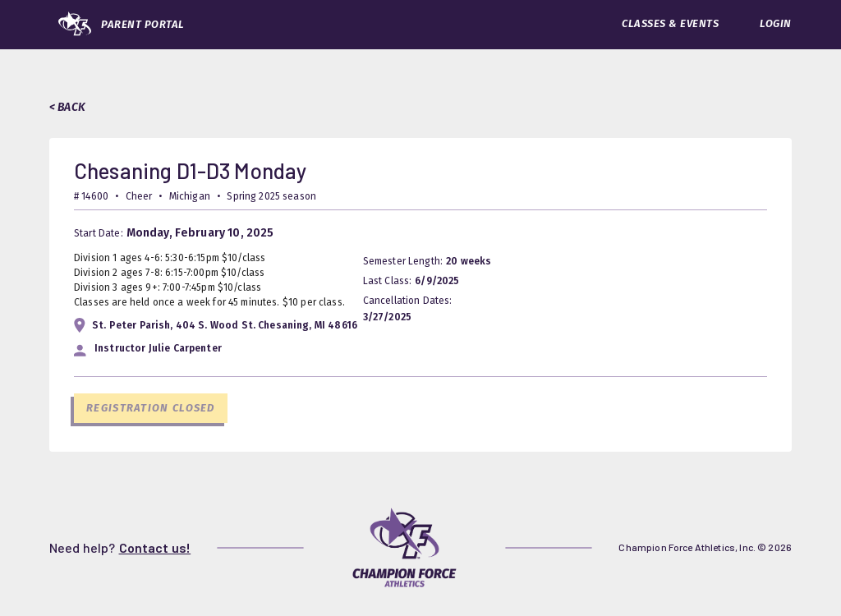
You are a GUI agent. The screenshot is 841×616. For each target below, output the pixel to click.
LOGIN (776, 23)
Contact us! (155, 547)
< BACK (67, 107)
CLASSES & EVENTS (670, 23)
